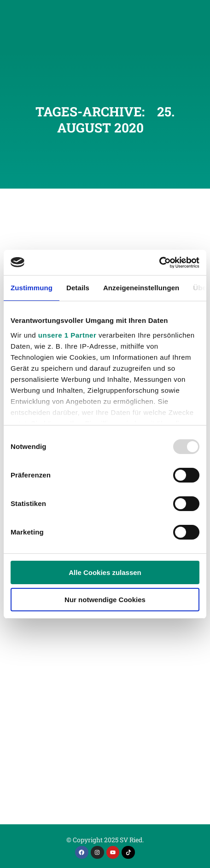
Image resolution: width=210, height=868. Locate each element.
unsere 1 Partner (67, 335)
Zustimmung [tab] (32, 288)
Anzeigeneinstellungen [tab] (141, 288)
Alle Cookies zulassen (105, 572)
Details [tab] (78, 288)
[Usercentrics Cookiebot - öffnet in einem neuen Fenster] (159, 263)
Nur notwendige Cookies (105, 600)
